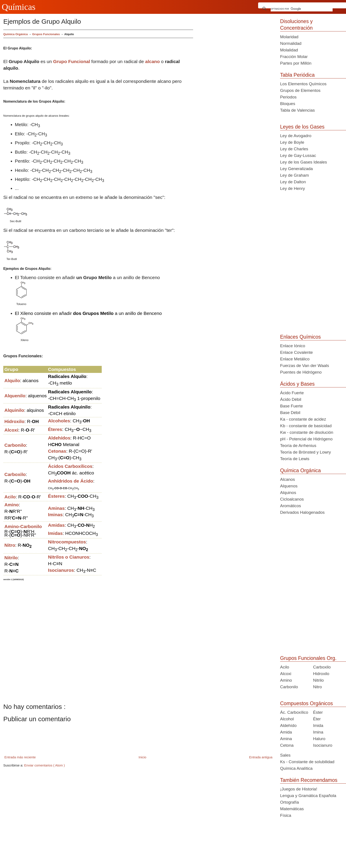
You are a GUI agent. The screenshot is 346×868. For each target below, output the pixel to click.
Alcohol (287, 719)
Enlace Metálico (295, 359)
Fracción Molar (294, 57)
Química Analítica (296, 768)
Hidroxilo (321, 674)
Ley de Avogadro (296, 136)
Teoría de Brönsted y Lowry (305, 452)
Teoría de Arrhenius (298, 446)
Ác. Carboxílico (294, 712)
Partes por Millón (296, 63)
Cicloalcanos (292, 499)
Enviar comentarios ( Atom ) (44, 765)
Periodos (288, 97)
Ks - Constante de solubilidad (307, 762)
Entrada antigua (261, 757)
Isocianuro (323, 745)
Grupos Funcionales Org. (308, 658)
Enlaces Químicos (300, 337)
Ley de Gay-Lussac (298, 155)
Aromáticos (291, 506)
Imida (318, 725)
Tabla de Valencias (297, 110)
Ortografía (290, 802)
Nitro (317, 687)
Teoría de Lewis (295, 459)
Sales (285, 755)
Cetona (287, 745)
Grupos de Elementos (300, 90)
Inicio (142, 757)
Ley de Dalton (293, 182)
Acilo (285, 667)
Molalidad (289, 50)
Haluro (319, 739)
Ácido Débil (291, 399)
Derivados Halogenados (302, 512)
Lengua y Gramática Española (308, 796)
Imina (318, 732)
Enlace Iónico (293, 346)
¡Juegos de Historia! (299, 789)
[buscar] (302, 9)
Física (286, 815)
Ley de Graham (294, 175)
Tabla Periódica (297, 75)
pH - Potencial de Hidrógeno (306, 439)
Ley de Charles (294, 149)
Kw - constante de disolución (307, 432)
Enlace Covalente (296, 352)
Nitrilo (318, 680)
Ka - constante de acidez (303, 419)
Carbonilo (289, 687)
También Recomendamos (309, 780)
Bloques (288, 104)
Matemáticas (292, 809)
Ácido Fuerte (292, 393)
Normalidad (291, 43)
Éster (318, 712)
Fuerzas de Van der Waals (305, 366)
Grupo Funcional (72, 61)
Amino (286, 680)
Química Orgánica (15, 34)
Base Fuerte (292, 406)
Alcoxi (286, 674)
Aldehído (288, 725)
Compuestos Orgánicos (306, 703)
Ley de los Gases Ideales (303, 162)
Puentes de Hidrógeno (301, 372)
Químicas (19, 7)
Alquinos (288, 493)
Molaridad (289, 37)
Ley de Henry (293, 188)
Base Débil (290, 413)
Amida (286, 732)
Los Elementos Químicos (303, 84)
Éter (317, 719)
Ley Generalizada (296, 169)
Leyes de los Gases (302, 127)
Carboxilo (322, 667)
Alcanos (288, 479)
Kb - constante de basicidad (306, 426)
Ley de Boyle (292, 142)
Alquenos (289, 486)
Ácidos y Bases (297, 384)
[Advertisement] (235, 60)
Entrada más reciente (20, 757)
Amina (286, 739)
